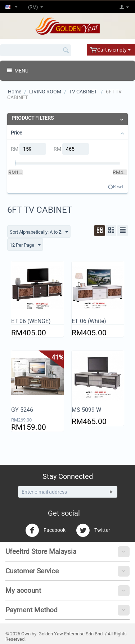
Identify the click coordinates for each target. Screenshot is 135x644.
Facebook (45, 530)
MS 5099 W (86, 410)
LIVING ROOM (45, 92)
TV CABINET (84, 92)
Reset (118, 187)
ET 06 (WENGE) (31, 321)
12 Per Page (25, 245)
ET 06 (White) (89, 321)
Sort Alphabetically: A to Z (39, 232)
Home (15, 92)
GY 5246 (22, 410)
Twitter (93, 530)
